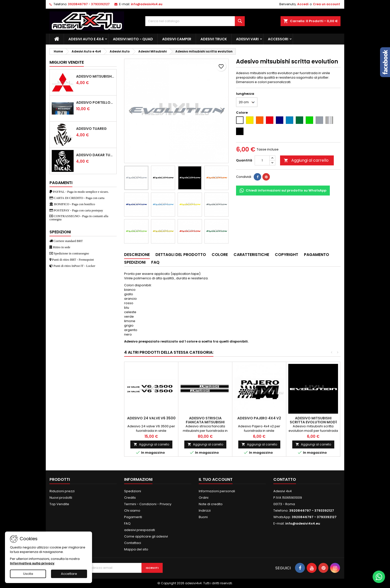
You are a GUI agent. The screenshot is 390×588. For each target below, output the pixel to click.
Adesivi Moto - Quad (133, 39)
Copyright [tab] (287, 255)
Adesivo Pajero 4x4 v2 (259, 418)
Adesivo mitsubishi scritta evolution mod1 (313, 420)
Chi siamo (132, 511)
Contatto (285, 479)
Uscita (28, 574)
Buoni (203, 517)
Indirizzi (205, 511)
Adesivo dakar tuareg (95, 155)
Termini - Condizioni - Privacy (148, 504)
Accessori (278, 39)
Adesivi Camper (177, 39)
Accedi (303, 4)
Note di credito (211, 504)
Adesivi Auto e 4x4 (86, 39)
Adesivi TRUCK (214, 39)
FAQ (127, 523)
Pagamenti (133, 517)
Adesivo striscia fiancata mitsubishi (205, 420)
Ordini (204, 498)
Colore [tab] (220, 255)
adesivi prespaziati (140, 530)
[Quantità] (262, 160)
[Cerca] (195, 21)
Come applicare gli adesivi (146, 536)
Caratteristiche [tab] (251, 255)
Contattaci (133, 543)
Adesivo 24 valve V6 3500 (151, 418)
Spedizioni (133, 491)
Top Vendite (59, 504)
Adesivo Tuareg (91, 129)
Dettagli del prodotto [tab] (181, 255)
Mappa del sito (136, 549)
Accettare (69, 574)
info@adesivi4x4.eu (147, 4)
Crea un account (326, 4)
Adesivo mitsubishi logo (95, 76)
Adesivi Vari (247, 39)
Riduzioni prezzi (62, 491)
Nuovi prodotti (61, 498)
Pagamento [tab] (317, 255)
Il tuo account (216, 479)
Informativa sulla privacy (32, 563)
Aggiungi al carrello (306, 160)
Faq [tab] (155, 262)
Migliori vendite (67, 62)
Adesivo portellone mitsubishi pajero (95, 102)
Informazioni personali (217, 491)
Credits (130, 498)
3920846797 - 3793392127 (89, 4)
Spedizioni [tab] (135, 262)
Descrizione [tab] (137, 255)
